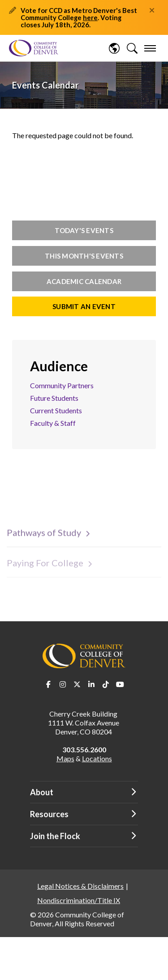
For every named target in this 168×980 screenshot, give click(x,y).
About (42, 792)
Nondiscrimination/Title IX (79, 900)
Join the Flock (55, 836)
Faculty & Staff (53, 423)
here (90, 17)
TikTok (106, 684)
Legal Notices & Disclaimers (80, 886)
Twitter (77, 684)
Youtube (120, 684)
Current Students (56, 410)
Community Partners (62, 385)
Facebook (48, 684)
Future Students (54, 398)
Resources (49, 814)
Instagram (63, 684)
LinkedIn (91, 684)
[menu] (150, 48)
